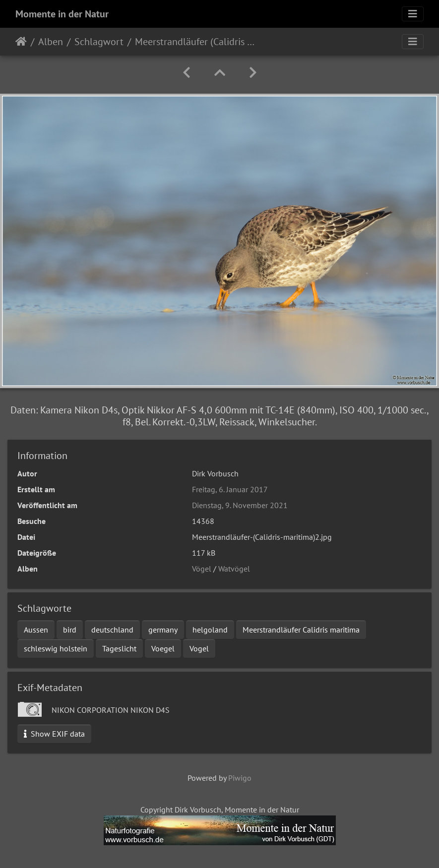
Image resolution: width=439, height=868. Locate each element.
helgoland (210, 630)
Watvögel (234, 569)
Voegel (163, 648)
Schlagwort (99, 42)
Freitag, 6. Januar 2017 (230, 489)
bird (70, 630)
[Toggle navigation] (413, 14)
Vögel (202, 569)
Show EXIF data (54, 734)
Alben (51, 42)
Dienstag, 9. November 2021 (240, 505)
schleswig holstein (56, 648)
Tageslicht (119, 648)
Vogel (199, 648)
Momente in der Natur (62, 14)
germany (163, 630)
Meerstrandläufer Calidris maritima (301, 630)
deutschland (112, 630)
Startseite (21, 42)
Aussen (36, 630)
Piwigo (240, 778)
